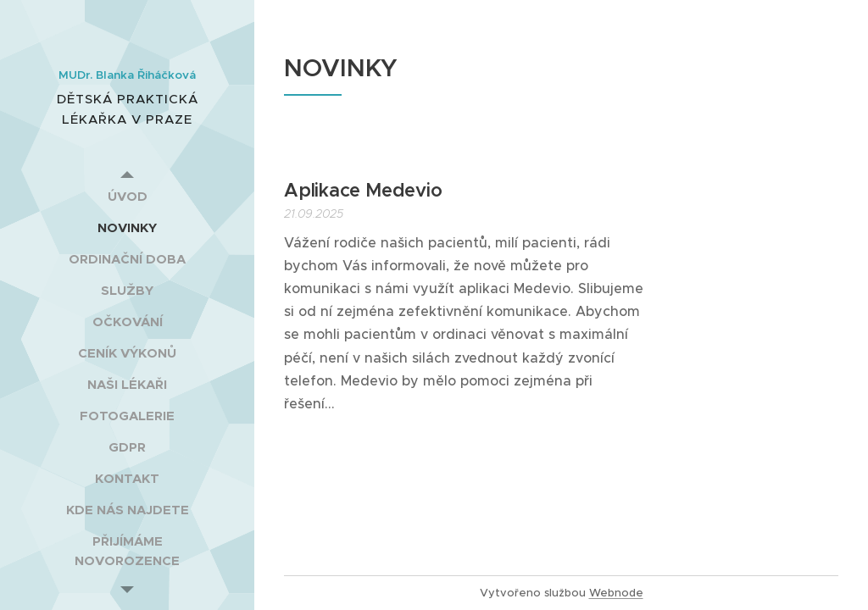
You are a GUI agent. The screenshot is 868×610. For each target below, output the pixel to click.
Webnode (616, 593)
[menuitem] (127, 196)
